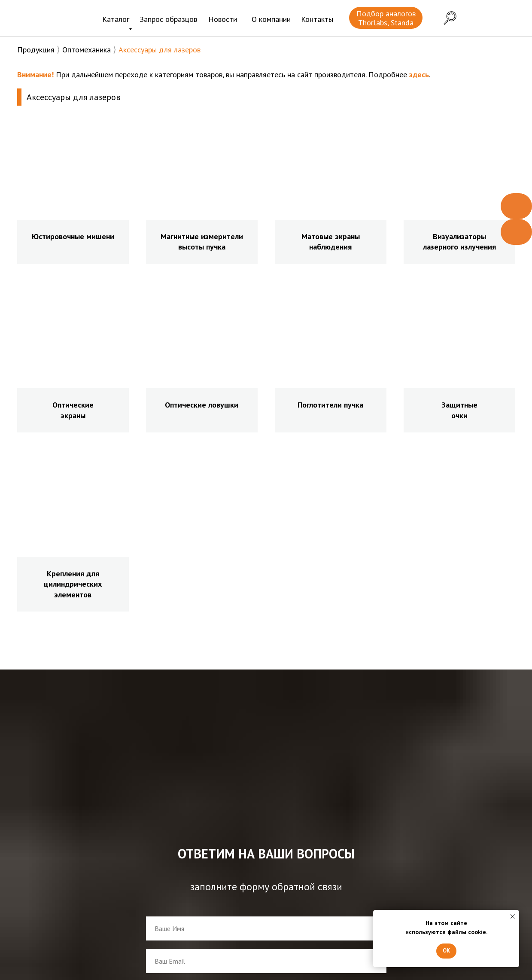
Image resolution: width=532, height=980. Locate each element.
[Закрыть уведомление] (513, 916)
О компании (271, 19)
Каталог (116, 19)
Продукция (36, 50)
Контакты (317, 19)
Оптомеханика (87, 50)
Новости (223, 19)
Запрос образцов (168, 19)
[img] (51, 19)
